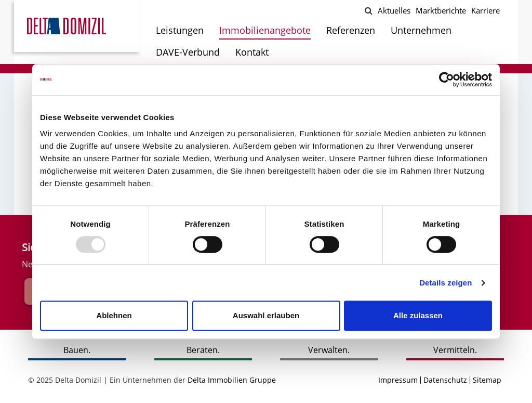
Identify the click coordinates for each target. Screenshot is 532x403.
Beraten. (203, 350)
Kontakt (252, 52)
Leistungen (180, 30)
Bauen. (77, 350)
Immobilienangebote (265, 30)
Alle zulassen (418, 315)
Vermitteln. (455, 350)
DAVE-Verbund (188, 52)
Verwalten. (329, 350)
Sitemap (487, 380)
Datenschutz (445, 380)
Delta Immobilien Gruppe (232, 380)
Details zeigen (445, 283)
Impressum (398, 380)
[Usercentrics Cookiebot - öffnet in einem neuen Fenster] (447, 80)
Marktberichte (441, 10)
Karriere (486, 10)
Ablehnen (114, 315)
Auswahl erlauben (266, 315)
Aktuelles (394, 10)
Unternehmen (421, 30)
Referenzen (351, 30)
